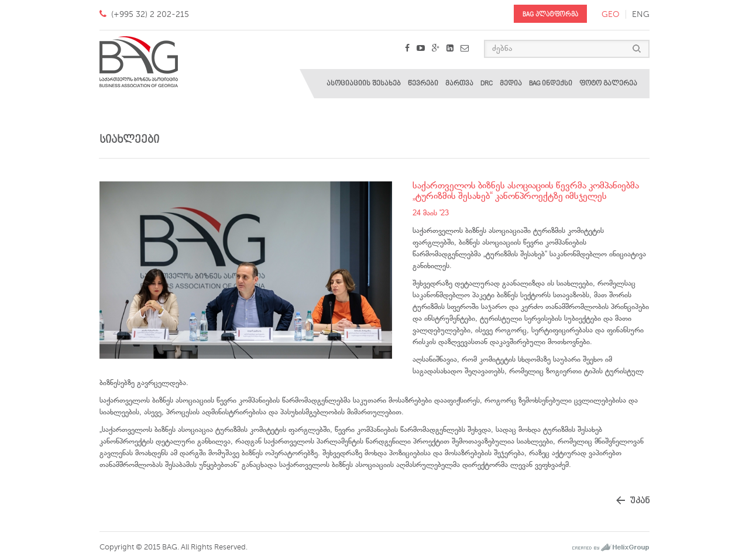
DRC (487, 83)
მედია (511, 83)
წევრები (423, 83)
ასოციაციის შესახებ (364, 83)
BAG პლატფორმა (550, 14)
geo (611, 14)
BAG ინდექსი (551, 83)
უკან (640, 501)
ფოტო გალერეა (608, 83)
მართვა (459, 83)
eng (641, 14)
